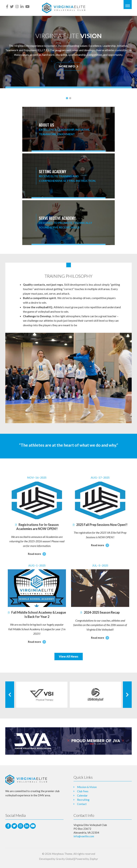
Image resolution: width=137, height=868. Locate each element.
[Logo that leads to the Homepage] (26, 780)
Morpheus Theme (62, 854)
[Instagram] (17, 7)
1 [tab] (67, 98)
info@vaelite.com (84, 836)
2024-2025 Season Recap (100, 612)
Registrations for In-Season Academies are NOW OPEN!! (37, 527)
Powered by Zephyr (87, 859)
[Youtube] (27, 7)
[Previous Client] (10, 695)
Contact (82, 804)
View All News (69, 656)
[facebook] (7, 7)
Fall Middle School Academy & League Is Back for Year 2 (37, 614)
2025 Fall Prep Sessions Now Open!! (100, 525)
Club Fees (83, 791)
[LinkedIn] (22, 7)
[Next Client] (127, 695)
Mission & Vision (87, 787)
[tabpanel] (68, 52)
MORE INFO (69, 66)
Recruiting (83, 800)
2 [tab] (70, 98)
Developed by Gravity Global (56, 859)
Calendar (82, 795)
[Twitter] (12, 7)
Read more (37, 554)
